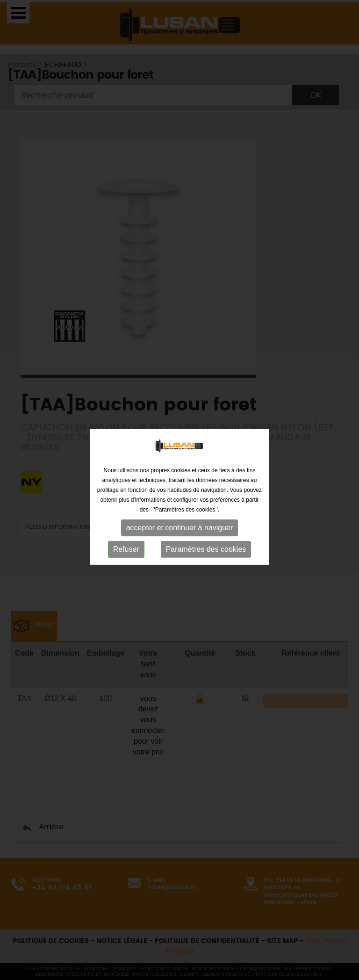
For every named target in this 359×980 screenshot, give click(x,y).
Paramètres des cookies (206, 554)
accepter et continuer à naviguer (180, 532)
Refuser (126, 554)
